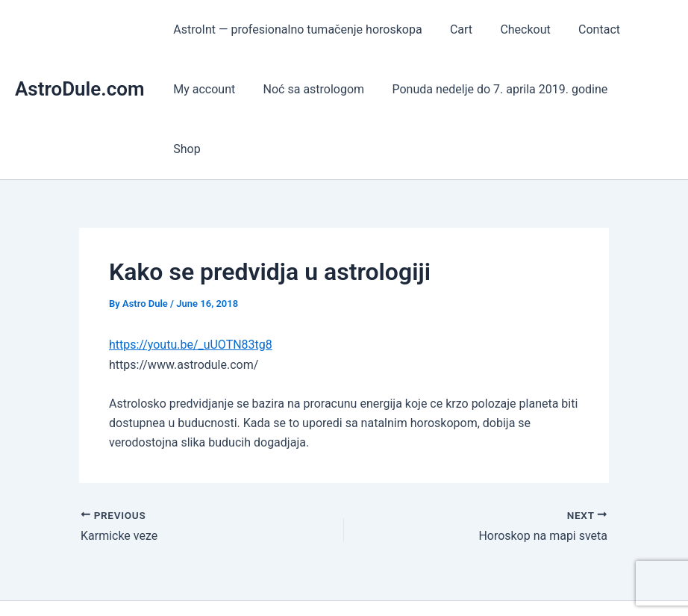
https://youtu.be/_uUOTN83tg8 (191, 285)
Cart (455, 29)
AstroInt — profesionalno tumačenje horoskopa (296, 29)
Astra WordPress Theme (468, 578)
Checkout (515, 29)
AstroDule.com (80, 59)
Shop (635, 89)
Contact (585, 29)
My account (203, 89)
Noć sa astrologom (308, 89)
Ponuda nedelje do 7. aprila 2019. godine (490, 89)
